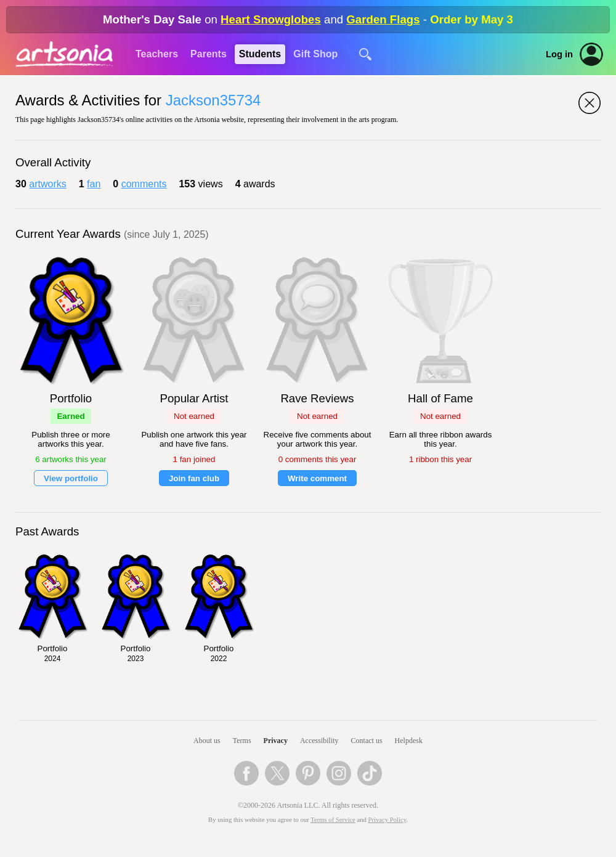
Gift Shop (315, 54)
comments (144, 184)
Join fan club (194, 478)
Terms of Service (333, 820)
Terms (242, 741)
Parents (209, 54)
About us (207, 741)
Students (260, 54)
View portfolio (71, 478)
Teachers (157, 54)
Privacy (276, 741)
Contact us (367, 741)
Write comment (317, 478)
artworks (47, 184)
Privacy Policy (387, 820)
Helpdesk (409, 741)
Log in (559, 54)
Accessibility (319, 741)
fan (94, 184)
